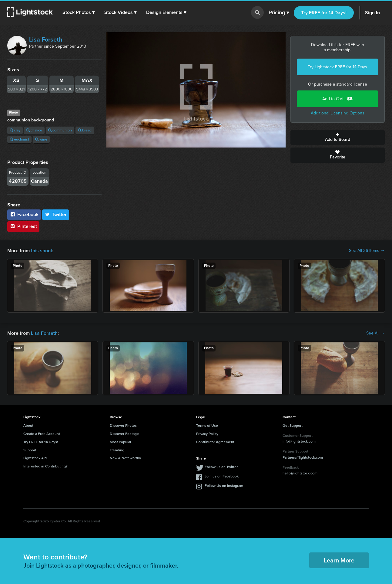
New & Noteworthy (125, 458)
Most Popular (121, 442)
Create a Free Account (42, 434)
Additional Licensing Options (338, 113)
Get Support (293, 426)
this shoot (42, 251)
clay (15, 130)
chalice (34, 130)
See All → (375, 333)
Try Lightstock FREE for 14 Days (337, 67)
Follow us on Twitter (221, 467)
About (28, 426)
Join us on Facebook (222, 476)
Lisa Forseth (46, 39)
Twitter (56, 214)
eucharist (19, 139)
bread (85, 130)
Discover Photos (123, 426)
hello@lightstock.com (300, 473)
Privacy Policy (207, 434)
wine (41, 139)
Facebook (24, 214)
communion (60, 130)
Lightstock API (35, 458)
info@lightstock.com (299, 441)
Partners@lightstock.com (303, 457)
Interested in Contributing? (45, 466)
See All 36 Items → (367, 251)
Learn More (339, 560)
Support (30, 450)
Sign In (372, 13)
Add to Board (338, 138)
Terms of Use (207, 426)
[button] (79, 12)
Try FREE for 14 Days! (324, 13)
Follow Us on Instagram (224, 486)
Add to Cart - (337, 99)
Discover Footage (124, 434)
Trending (117, 450)
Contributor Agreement (215, 442)
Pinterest (23, 226)
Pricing (279, 13)
